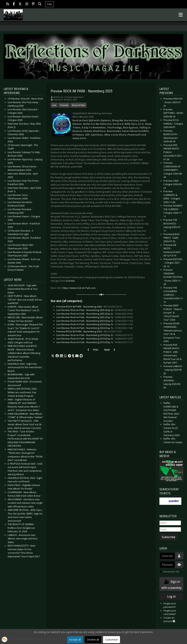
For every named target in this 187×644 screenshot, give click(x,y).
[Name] (170, 523)
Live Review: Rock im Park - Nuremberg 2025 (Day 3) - (95, 310)
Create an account (169, 619)
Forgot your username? (170, 612)
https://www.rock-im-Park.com (79, 288)
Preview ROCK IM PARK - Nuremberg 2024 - (89, 331)
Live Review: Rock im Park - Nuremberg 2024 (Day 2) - (95, 324)
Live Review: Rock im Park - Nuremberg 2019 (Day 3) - (95, 335)
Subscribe (169, 537)
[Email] (170, 530)
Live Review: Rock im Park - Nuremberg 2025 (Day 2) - (95, 314)
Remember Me (171, 572)
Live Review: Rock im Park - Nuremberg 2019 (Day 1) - (95, 342)
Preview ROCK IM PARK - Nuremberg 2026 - (89, 307)
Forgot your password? (170, 605)
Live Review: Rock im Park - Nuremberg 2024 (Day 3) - (95, 321)
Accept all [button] (75, 640)
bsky (49, 4)
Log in (171, 596)
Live (54, 105)
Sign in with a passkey (171, 584)
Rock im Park (78, 105)
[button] (53, 356)
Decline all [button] (93, 640)
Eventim (70, 281)
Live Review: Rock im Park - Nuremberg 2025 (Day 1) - (95, 317)
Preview (64, 105)
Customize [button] (111, 640)
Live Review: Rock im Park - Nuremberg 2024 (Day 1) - (95, 328)
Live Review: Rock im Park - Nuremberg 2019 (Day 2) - (95, 339)
